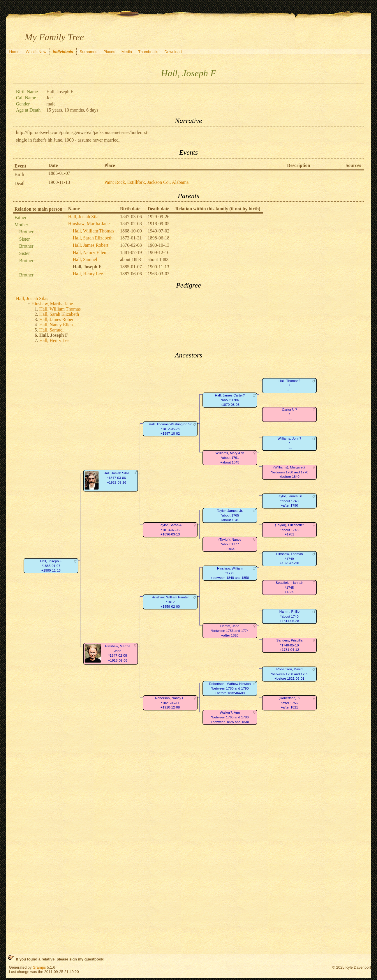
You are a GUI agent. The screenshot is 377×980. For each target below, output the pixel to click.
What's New (36, 52)
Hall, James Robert (91, 245)
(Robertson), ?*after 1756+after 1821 (289, 703)
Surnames (88, 52)
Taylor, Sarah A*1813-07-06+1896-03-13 (170, 530)
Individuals (63, 52)
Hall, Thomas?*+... (289, 386)
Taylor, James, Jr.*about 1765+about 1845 (230, 515)
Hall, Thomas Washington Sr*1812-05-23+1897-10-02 (170, 429)
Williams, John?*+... (289, 443)
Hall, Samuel (85, 259)
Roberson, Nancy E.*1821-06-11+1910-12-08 (170, 703)
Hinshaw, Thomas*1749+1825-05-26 (289, 559)
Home (14, 52)
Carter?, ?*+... (289, 415)
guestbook (94, 959)
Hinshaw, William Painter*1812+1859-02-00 (170, 602)
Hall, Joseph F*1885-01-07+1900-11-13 (51, 566)
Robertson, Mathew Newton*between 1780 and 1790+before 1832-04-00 (230, 688)
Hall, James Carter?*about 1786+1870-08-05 (230, 400)
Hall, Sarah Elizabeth (93, 238)
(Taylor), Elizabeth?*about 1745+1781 (289, 530)
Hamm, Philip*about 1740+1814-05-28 (289, 616)
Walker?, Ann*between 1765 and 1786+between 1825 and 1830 (230, 717)
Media (127, 52)
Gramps (39, 967)
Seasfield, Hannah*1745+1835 (289, 588)
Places (109, 52)
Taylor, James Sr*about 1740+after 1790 (289, 501)
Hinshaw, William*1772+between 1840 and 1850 (230, 573)
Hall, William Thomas (94, 231)
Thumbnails (148, 52)
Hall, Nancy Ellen (90, 252)
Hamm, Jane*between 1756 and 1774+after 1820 (230, 631)
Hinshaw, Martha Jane (89, 224)
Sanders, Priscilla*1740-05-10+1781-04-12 (289, 645)
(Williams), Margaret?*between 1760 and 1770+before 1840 (289, 472)
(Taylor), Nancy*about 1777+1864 (230, 544)
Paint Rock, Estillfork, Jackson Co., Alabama (146, 182)
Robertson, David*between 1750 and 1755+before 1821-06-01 (289, 674)
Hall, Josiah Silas (84, 217)
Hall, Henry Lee (88, 274)
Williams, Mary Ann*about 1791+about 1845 (230, 458)
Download (173, 52)
